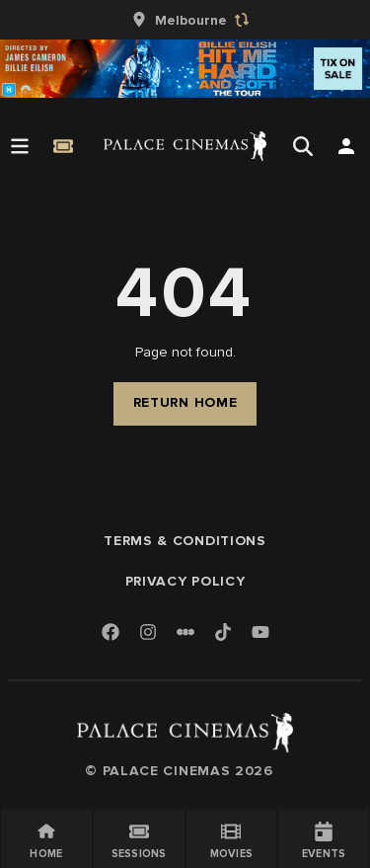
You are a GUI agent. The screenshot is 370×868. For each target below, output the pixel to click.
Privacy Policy (185, 581)
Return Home (185, 402)
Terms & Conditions (185, 541)
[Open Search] (303, 146)
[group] (185, 20)
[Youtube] (260, 633)
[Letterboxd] (185, 632)
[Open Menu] (20, 146)
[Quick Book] (63, 146)
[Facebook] (111, 633)
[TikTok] (223, 632)
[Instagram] (148, 633)
